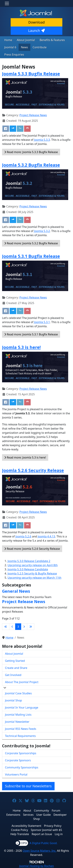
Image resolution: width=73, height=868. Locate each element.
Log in (59, 834)
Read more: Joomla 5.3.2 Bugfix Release (31, 243)
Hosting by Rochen (36, 866)
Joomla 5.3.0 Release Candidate (28, 569)
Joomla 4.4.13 (46, 536)
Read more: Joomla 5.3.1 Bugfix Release (31, 334)
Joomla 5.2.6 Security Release (33, 470)
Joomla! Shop (13, 700)
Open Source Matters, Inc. (40, 851)
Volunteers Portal (16, 774)
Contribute (40, 47)
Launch (36, 31)
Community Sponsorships (22, 767)
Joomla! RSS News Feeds (21, 729)
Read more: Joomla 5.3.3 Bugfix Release (31, 152)
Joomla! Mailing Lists (18, 715)
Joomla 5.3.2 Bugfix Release (31, 165)
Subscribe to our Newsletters (28, 786)
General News (16, 591)
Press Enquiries (14, 55)
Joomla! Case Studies (18, 693)
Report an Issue (42, 834)
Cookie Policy (20, 830)
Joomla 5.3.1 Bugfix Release (31, 256)
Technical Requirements (20, 736)
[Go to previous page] (12, 627)
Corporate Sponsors (18, 760)
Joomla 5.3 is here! (21, 347)
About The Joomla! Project (22, 682)
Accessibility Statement (26, 826)
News (24, 47)
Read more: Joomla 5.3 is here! (25, 457)
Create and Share (16, 668)
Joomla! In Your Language (22, 707)
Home (8, 40)
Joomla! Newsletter (17, 722)
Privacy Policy (53, 826)
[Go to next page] (24, 627)
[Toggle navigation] (7, 3)
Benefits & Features (52, 40)
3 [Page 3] (18, 627)
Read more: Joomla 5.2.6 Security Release (32, 549)
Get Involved (13, 675)
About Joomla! (26, 40)
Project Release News (33, 115)
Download (36, 22)
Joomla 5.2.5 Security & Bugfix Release (32, 573)
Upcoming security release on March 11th (34, 578)
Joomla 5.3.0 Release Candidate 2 (29, 561)
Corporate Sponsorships (21, 753)
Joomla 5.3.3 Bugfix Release (31, 74)
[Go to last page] (31, 627)
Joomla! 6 (10, 47)
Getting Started (15, 661)
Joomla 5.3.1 (42, 322)
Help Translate (20, 834)
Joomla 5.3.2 (42, 231)
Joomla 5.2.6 (23, 536)
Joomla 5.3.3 (42, 140)
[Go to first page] (6, 627)
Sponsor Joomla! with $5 (46, 830)
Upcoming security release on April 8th (33, 565)
